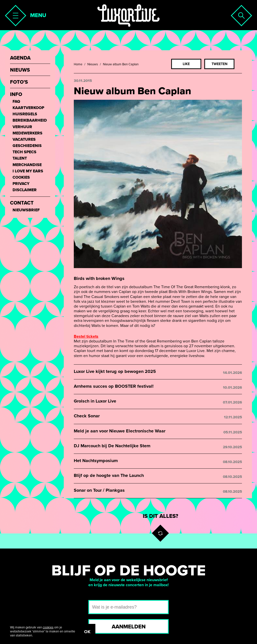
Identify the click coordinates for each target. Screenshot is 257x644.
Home (78, 64)
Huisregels (25, 114)
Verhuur (22, 127)
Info (16, 95)
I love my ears (28, 171)
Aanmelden (129, 627)
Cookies (21, 178)
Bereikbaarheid (30, 120)
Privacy (21, 184)
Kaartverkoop (28, 108)
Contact (22, 203)
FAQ (16, 102)
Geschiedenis (27, 146)
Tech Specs (24, 152)
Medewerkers (27, 133)
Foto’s (19, 82)
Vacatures (24, 140)
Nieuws (93, 64)
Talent (20, 158)
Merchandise (27, 165)
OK (87, 632)
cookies (48, 627)
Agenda (20, 58)
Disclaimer (25, 190)
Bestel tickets (86, 336)
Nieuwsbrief (26, 210)
